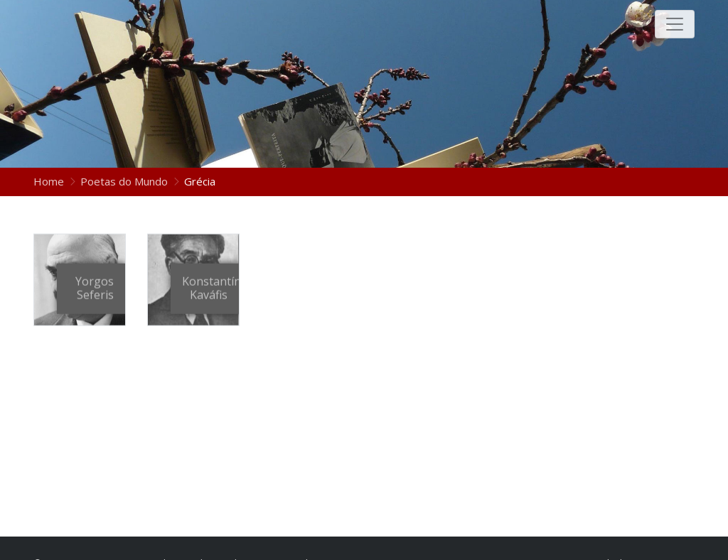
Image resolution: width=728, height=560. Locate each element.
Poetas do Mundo (124, 181)
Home (50, 181)
